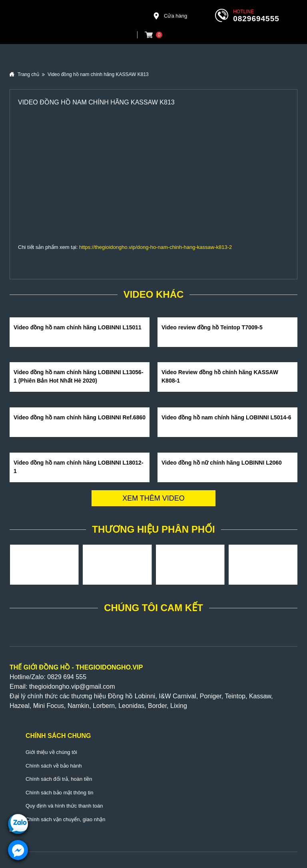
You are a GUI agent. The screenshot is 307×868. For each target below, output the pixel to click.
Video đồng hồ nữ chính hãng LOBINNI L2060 (222, 463)
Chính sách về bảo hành (54, 766)
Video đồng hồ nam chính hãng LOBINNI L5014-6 (226, 417)
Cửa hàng (170, 16)
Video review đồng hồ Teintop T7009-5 (212, 327)
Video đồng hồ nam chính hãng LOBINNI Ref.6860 (80, 417)
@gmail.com (97, 687)
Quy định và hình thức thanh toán (64, 806)
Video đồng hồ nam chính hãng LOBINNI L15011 (78, 327)
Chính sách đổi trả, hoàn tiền (59, 779)
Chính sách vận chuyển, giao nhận (66, 819)
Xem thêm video (153, 498)
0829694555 (256, 19)
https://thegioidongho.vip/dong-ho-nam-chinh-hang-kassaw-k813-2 (155, 247)
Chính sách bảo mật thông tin (59, 793)
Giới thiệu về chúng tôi (51, 752)
